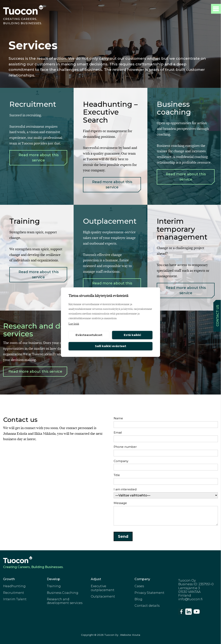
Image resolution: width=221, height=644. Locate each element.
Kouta (136, 635)
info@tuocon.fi (190, 599)
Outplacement (103, 596)
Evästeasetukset (89, 335)
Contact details (147, 606)
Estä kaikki (132, 335)
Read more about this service (39, 158)
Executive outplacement (103, 588)
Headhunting (14, 586)
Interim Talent (15, 599)
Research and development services (65, 601)
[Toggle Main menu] (216, 9)
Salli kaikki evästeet (110, 346)
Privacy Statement (149, 593)
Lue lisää (74, 324)
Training (54, 586)
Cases (139, 586)
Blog (138, 599)
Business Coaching (63, 593)
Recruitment (14, 593)
